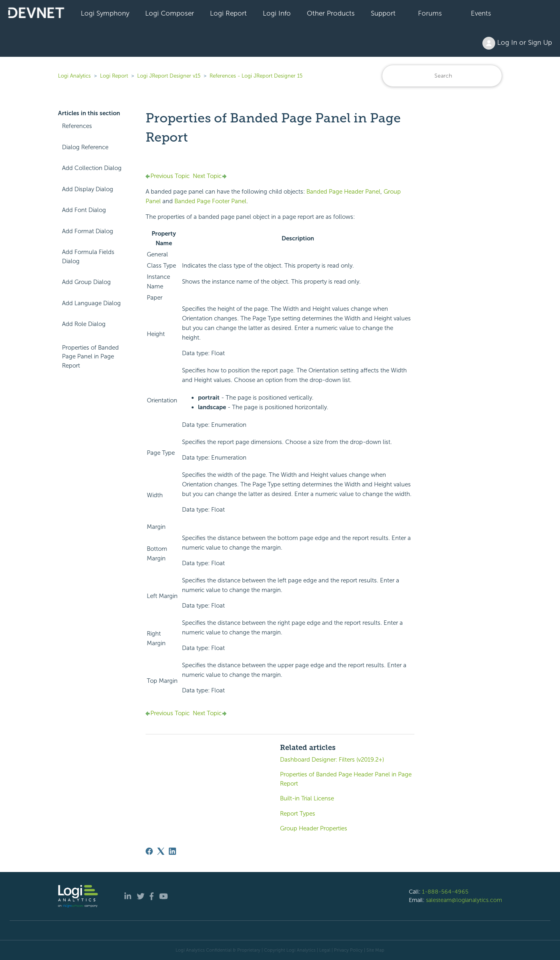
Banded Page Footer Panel (210, 201)
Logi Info (277, 13)
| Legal (324, 950)
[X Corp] (161, 851)
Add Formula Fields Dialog (88, 257)
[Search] (442, 76)
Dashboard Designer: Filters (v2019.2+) (332, 760)
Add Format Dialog (88, 231)
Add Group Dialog (86, 282)
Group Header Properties (314, 828)
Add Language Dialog (91, 303)
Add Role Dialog (84, 324)
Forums (430, 13)
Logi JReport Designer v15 (169, 76)
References (77, 126)
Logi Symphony (105, 13)
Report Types (298, 814)
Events (481, 13)
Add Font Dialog (84, 210)
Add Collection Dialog (92, 168)
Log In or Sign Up (517, 43)
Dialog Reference (85, 147)
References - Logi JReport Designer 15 (256, 76)
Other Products (331, 13)
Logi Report (228, 13)
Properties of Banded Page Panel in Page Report (90, 357)
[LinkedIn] (172, 851)
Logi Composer (170, 13)
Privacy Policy (348, 950)
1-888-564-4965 (445, 892)
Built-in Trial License (307, 798)
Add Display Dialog (88, 189)
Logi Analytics (74, 76)
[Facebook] (149, 851)
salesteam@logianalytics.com (464, 900)
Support (383, 13)
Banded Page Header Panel (343, 192)
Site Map (375, 950)
